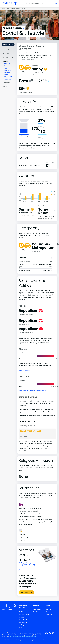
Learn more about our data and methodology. (23, 637)
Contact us (50, 615)
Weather (6, 68)
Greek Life (7, 63)
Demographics (8, 57)
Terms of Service (42, 640)
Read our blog (24, 614)
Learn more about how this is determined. (33, 391)
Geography (7, 70)
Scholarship (23, 622)
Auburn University (16, 9)
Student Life (7, 79)
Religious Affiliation (9, 77)
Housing (5, 87)
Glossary (22, 611)
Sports (6, 66)
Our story (49, 609)
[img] (9, 4)
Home (3, 9)
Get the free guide (27, 592)
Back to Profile (8, 45)
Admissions (6, 50)
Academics (6, 83)
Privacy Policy (33, 640)
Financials (6, 53)
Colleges (8, 9)
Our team (49, 612)
